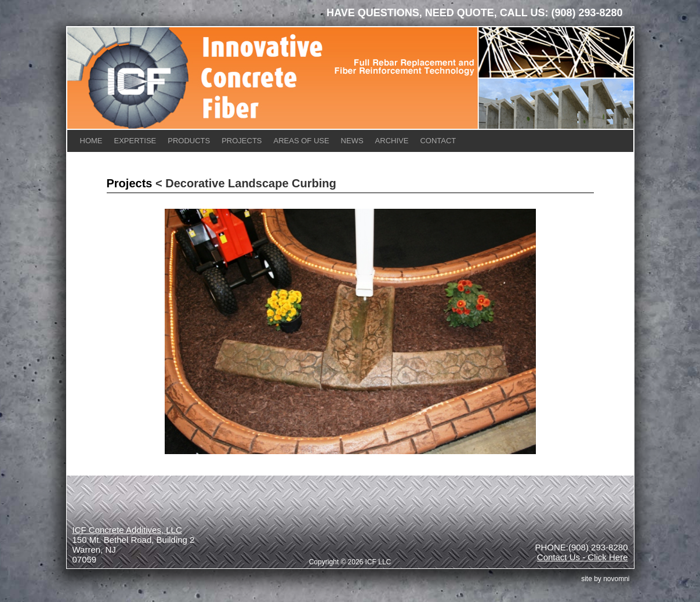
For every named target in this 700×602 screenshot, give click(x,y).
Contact (438, 141)
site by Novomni (605, 579)
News (352, 141)
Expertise (135, 141)
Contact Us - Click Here (583, 557)
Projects (242, 141)
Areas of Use (302, 141)
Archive (392, 141)
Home (91, 141)
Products (189, 141)
